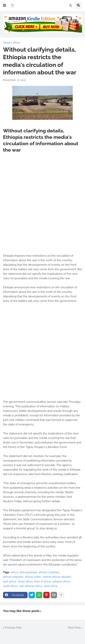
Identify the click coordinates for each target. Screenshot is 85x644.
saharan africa (61, 581)
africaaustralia (28, 572)
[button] (5, 5)
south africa (10, 586)
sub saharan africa (31, 586)
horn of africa (43, 581)
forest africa (25, 581)
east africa (10, 581)
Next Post (74, 628)
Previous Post (13, 628)
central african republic (57, 577)
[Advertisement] (42, 208)
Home (7, 43)
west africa (51, 586)
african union (33, 577)
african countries (49, 572)
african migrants (13, 577)
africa (17, 43)
